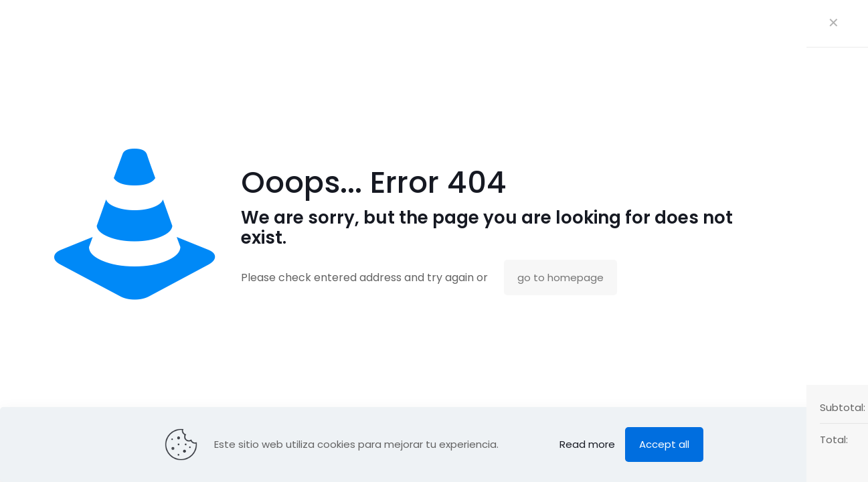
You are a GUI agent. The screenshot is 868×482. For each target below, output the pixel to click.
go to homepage (560, 277)
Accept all (664, 444)
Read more (587, 444)
